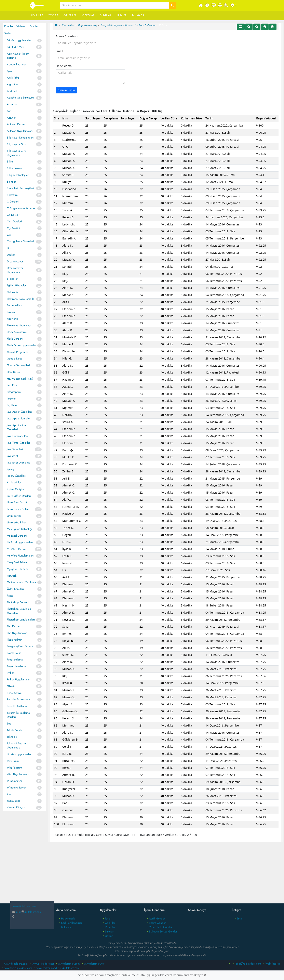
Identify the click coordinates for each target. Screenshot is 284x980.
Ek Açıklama (64, 66)
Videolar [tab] (22, 26)
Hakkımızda (68, 919)
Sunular (106, 15)
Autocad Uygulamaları (20, 131)
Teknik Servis (14, 730)
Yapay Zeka (14, 801)
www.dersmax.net (94, 964)
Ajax (9, 71)
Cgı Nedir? (14, 228)
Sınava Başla (66, 90)
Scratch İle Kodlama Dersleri (18, 715)
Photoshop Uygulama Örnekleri (19, 611)
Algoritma (13, 84)
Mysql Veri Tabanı (17, 569)
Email (59, 51)
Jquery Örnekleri (17, 476)
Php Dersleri (14, 626)
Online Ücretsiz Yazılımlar (22, 582)
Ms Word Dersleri (17, 549)
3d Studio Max (15, 47)
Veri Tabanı (14, 761)
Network (12, 576)
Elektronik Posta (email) (20, 299)
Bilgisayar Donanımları (20, 138)
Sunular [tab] (34, 26)
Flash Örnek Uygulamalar (22, 345)
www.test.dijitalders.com (18, 968)
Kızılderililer (14, 482)
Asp (9, 111)
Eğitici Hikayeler (17, 285)
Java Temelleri (15, 449)
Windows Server (16, 788)
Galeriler (70, 15)
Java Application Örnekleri (16, 427)
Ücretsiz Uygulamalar (19, 754)
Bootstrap (12, 195)
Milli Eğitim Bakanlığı (19, 529)
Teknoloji (12, 737)
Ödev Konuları (15, 589)
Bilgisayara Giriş (17, 144)
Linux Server (14, 516)
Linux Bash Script (17, 502)
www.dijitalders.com (16, 964)
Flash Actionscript (17, 332)
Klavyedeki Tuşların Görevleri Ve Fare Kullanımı (128, 25)
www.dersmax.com (69, 964)
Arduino (12, 104)
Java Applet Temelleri (19, 419)
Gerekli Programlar (18, 352)
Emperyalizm (15, 305)
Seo (9, 724)
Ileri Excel (12, 385)
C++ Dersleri (14, 221)
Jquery (11, 469)
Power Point (14, 653)
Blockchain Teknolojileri (20, 188)
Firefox (11, 312)
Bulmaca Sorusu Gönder (163, 932)
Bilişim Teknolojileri (18, 175)
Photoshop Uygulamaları (21, 620)
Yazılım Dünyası (16, 807)
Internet (11, 399)
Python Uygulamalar (18, 680)
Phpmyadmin (15, 640)
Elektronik (12, 292)
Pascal (10, 596)
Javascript (12, 456)
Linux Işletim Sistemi (19, 509)
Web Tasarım (15, 768)
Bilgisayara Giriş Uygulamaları (17, 153)
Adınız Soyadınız (67, 36)
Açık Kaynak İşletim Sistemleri (18, 56)
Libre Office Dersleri (19, 496)
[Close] (205, 975)
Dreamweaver (15, 262)
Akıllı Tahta (13, 78)
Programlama (15, 660)
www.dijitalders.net (43, 964)
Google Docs (14, 359)
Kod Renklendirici (72, 923)
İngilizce (12, 405)
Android (12, 91)
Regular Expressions (19, 699)
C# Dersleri (14, 215)
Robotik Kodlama (17, 706)
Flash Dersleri (15, 339)
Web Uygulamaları (18, 774)
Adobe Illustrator (16, 64)
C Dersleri (13, 202)
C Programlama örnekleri (22, 208)
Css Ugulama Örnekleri (20, 241)
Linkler (122, 15)
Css (9, 235)
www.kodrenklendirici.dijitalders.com (58, 968)
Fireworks (12, 319)
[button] (234, 5)
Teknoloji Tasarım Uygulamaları (17, 746)
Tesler (108, 919)
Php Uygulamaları (17, 633)
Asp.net (11, 118)
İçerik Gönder (157, 919)
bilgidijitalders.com (27, 912)
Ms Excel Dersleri (17, 536)
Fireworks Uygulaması (20, 325)
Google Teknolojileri (18, 365)
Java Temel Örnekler (19, 443)
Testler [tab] (8, 33)
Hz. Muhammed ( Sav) (20, 379)
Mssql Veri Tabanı (17, 562)
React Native (14, 693)
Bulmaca (138, 15)
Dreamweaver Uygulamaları (15, 270)
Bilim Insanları (15, 168)
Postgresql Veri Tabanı (20, 646)
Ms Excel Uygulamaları (20, 542)
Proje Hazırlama (16, 666)
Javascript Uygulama (19, 463)
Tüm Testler (68, 25)
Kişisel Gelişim (15, 489)
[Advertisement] (166, 874)
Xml (9, 794)
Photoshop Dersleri (18, 602)
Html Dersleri (15, 372)
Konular (37, 15)
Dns (9, 248)
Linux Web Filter (16, 522)
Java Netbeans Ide (17, 436)
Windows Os (14, 781)
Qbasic (11, 686)
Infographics (14, 392)
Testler (53, 15)
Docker (11, 255)
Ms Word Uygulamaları (20, 556)
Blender (11, 182)
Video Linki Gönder (161, 927)
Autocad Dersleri (17, 124)
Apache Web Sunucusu (20, 98)
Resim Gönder (157, 923)
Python (11, 673)
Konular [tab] (9, 26)
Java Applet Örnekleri (19, 412)
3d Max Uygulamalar (19, 40)
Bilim (10, 162)
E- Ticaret (12, 279)
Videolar (88, 15)
